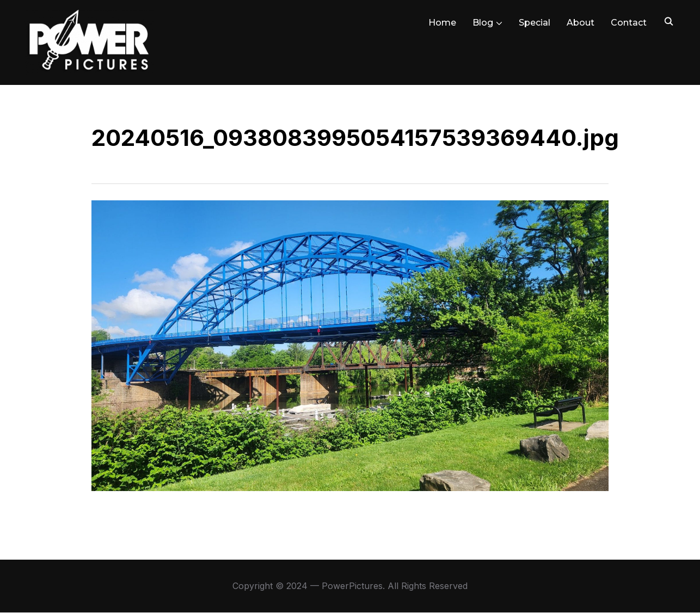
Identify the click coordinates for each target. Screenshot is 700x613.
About (581, 23)
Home (442, 23)
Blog (483, 23)
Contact (629, 23)
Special (535, 23)
